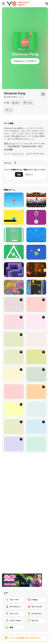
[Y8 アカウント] (14, 607)
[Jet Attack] (14, 200)
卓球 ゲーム (9, 143)
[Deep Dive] (14, 287)
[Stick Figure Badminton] (36, 374)
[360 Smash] (36, 392)
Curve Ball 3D (14, 146)
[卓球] (14, 627)
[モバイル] (36, 621)
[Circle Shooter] (36, 252)
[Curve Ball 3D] (36, 339)
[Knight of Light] (14, 270)
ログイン (29, 175)
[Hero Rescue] (36, 287)
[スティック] (14, 614)
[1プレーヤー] (14, 600)
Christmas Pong (29, 146)
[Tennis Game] (14, 339)
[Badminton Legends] (36, 427)
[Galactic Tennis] (36, 305)
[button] (8, 149)
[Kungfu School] (36, 200)
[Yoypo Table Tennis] (14, 409)
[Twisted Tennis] (14, 357)
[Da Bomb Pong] (36, 322)
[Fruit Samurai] (36, 270)
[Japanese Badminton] (14, 374)
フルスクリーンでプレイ (25, 61)
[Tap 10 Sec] (36, 217)
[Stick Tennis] (14, 392)
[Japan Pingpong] (36, 357)
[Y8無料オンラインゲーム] (12, 4)
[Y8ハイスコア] (36, 607)
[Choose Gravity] (36, 235)
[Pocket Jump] (14, 217)
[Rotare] (14, 252)
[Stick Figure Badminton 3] (14, 444)
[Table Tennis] (14, 305)
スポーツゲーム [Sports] (18, 154)
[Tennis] (36, 409)
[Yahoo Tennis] (14, 322)
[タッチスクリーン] (36, 614)
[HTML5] (36, 600)
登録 (19, 175)
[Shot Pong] (14, 235)
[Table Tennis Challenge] (14, 427)
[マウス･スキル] (14, 621)
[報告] (9, 110)
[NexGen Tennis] (36, 444)
